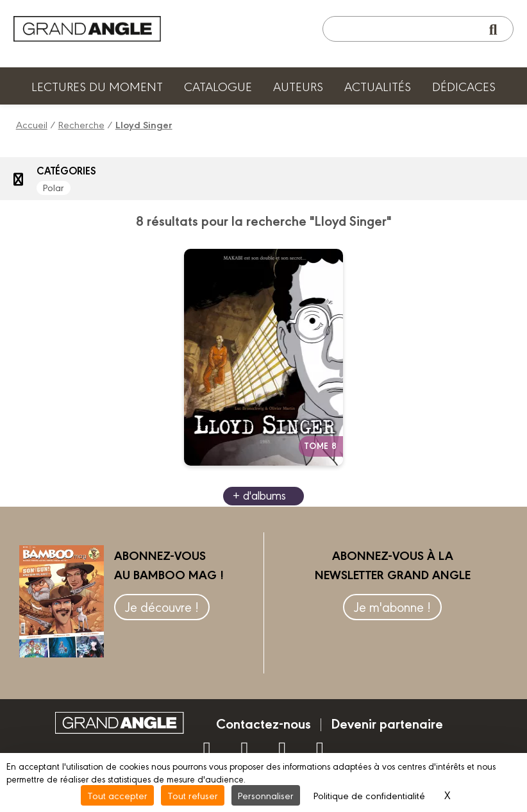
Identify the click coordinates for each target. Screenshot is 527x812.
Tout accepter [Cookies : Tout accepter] (117, 795)
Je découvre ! (162, 606)
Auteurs (298, 86)
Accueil (32, 124)
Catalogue (218, 86)
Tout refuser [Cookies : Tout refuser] (193, 795)
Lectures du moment (97, 86)
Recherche (81, 124)
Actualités (378, 86)
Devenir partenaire (387, 723)
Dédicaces (464, 86)
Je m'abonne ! (392, 606)
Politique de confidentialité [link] (369, 795)
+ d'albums (259, 495)
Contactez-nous (263, 723)
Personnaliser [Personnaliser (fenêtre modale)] (266, 795)
